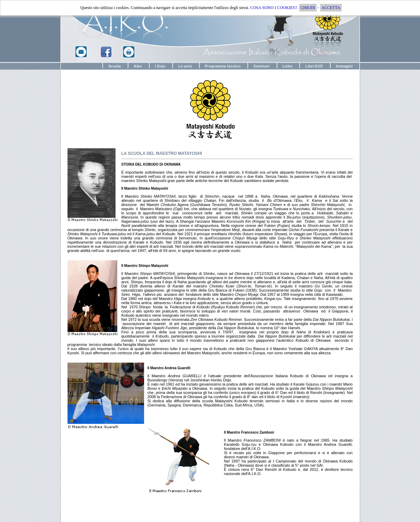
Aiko (138, 66)
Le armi (185, 66)
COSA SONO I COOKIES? (274, 8)
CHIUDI (308, 8)
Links (288, 66)
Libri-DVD (314, 66)
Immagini (344, 66)
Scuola (114, 66)
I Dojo (160, 66)
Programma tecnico (223, 66)
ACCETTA (331, 8)
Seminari (261, 66)
